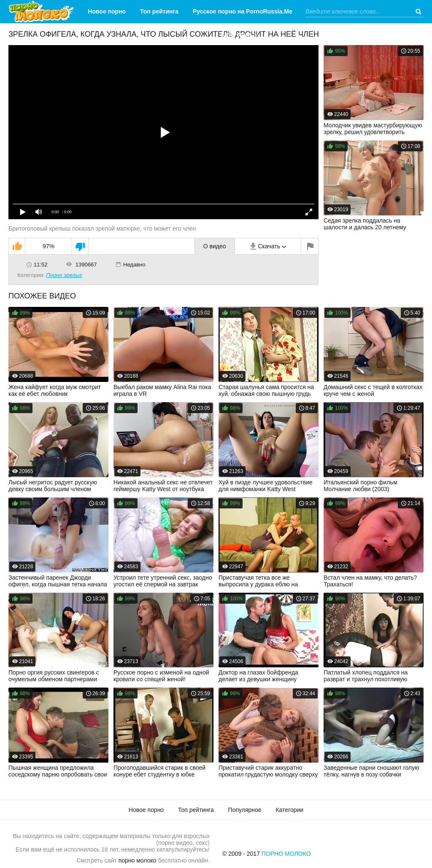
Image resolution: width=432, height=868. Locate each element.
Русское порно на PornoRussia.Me (243, 11)
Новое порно (107, 11)
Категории (236, 35)
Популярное (245, 810)
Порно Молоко (286, 854)
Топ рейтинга (159, 11)
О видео (215, 246)
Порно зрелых (64, 275)
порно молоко (138, 860)
